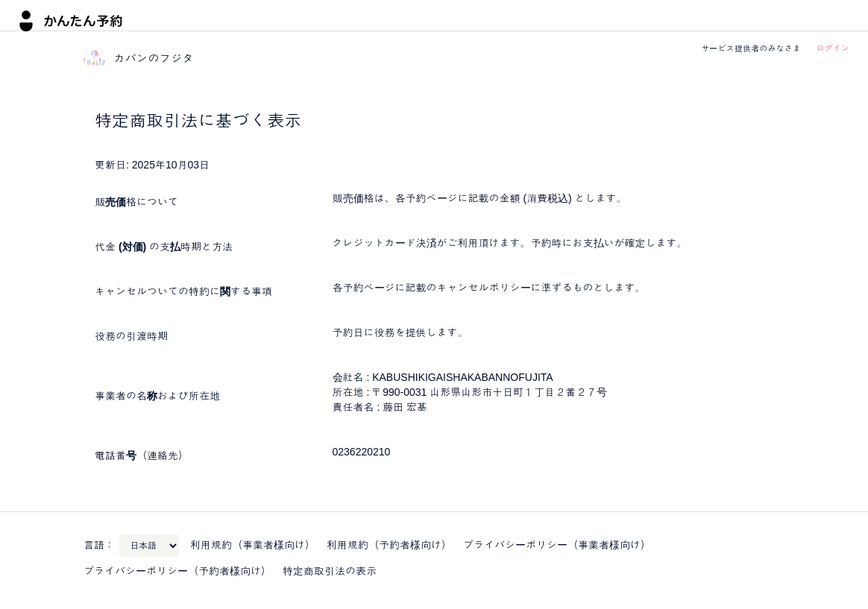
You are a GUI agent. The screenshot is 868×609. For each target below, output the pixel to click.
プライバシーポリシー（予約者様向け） (177, 571)
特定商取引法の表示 (330, 571)
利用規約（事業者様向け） (253, 545)
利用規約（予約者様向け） (389, 545)
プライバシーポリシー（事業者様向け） (557, 545)
